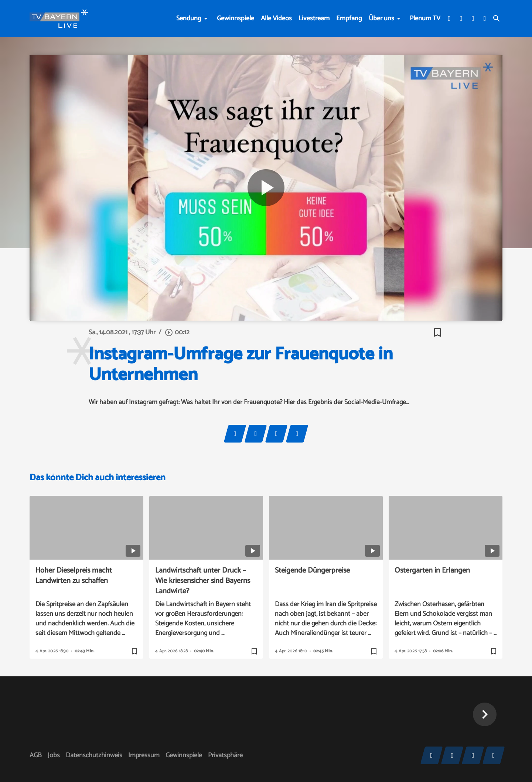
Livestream (314, 18)
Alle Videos (276, 18)
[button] (485, 714)
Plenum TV (425, 18)
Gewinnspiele (236, 18)
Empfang (349, 18)
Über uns (381, 18)
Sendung (189, 18)
